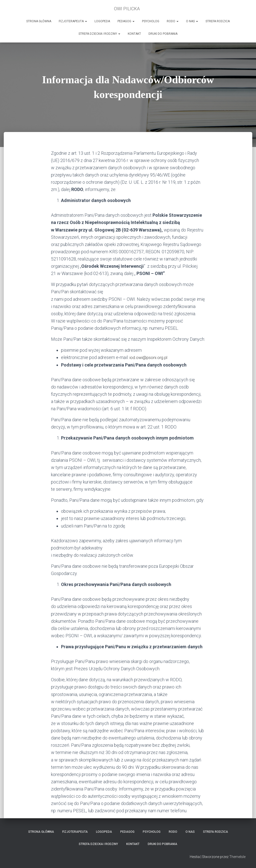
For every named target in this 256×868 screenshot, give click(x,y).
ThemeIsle (237, 857)
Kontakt (134, 34)
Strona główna (39, 21)
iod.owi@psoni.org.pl (149, 357)
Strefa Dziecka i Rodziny (99, 34)
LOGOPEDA (102, 21)
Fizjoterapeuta (73, 21)
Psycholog (151, 21)
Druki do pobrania (163, 34)
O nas (192, 21)
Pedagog (126, 21)
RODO (173, 21)
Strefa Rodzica (218, 21)
